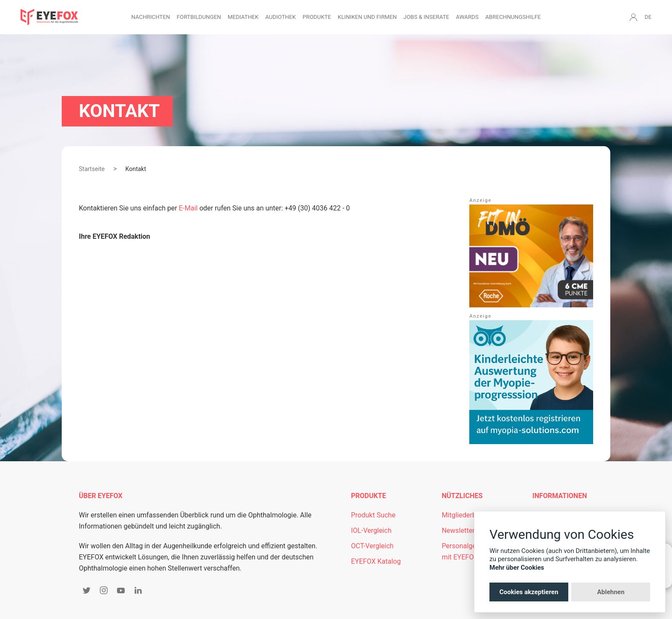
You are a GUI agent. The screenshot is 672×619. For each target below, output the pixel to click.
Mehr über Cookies (517, 568)
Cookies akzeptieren (529, 592)
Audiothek (280, 17)
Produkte (317, 17)
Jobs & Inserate (426, 17)
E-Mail (188, 208)
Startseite (92, 169)
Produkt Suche (373, 515)
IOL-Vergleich (371, 530)
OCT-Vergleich (372, 546)
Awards (467, 17)
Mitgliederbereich (468, 515)
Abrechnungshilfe (513, 17)
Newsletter (458, 530)
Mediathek (243, 17)
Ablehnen (611, 592)
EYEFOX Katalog (376, 561)
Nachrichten (150, 17)
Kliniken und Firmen (367, 17)
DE (648, 17)
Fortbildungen (199, 17)
